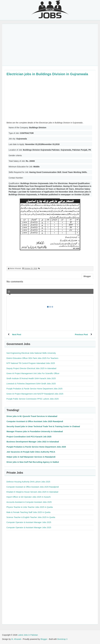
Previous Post (81, 334)
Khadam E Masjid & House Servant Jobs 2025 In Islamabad (32, 492)
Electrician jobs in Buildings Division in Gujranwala (47, 74)
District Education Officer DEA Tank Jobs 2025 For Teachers (32, 358)
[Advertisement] (50, 45)
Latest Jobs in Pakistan (28, 635)
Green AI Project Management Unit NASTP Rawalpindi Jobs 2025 (35, 394)
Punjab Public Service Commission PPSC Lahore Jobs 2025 (33, 399)
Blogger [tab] (87, 276)
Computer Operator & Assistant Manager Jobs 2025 (29, 522)
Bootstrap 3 (62, 639)
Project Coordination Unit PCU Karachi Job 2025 (29, 437)
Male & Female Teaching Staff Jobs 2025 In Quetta (28, 512)
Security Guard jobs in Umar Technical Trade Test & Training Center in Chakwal (43, 426)
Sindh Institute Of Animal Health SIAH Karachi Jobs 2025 (31, 378)
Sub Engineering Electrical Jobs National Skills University (31, 353)
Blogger (44, 639)
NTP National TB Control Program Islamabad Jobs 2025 (31, 363)
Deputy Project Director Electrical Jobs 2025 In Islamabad (31, 368)
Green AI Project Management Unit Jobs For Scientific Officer (33, 373)
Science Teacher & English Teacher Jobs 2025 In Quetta (31, 517)
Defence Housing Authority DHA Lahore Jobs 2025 (28, 482)
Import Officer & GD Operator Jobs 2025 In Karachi (28, 497)
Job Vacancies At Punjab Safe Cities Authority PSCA (31, 452)
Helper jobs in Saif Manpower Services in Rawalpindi (31, 457)
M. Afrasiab (16, 639)
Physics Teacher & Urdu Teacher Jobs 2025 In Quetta (30, 507)
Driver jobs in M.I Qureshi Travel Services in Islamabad (32, 416)
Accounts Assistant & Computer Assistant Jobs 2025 (29, 502)
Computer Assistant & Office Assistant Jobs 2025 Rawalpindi (35, 421)
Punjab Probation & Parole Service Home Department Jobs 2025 (34, 389)
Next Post (17, 334)
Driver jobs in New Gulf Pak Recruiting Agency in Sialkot (33, 462)
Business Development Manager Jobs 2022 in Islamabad (33, 442)
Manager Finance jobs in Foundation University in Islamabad (35, 431)
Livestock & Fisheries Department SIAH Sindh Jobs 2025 (31, 384)
